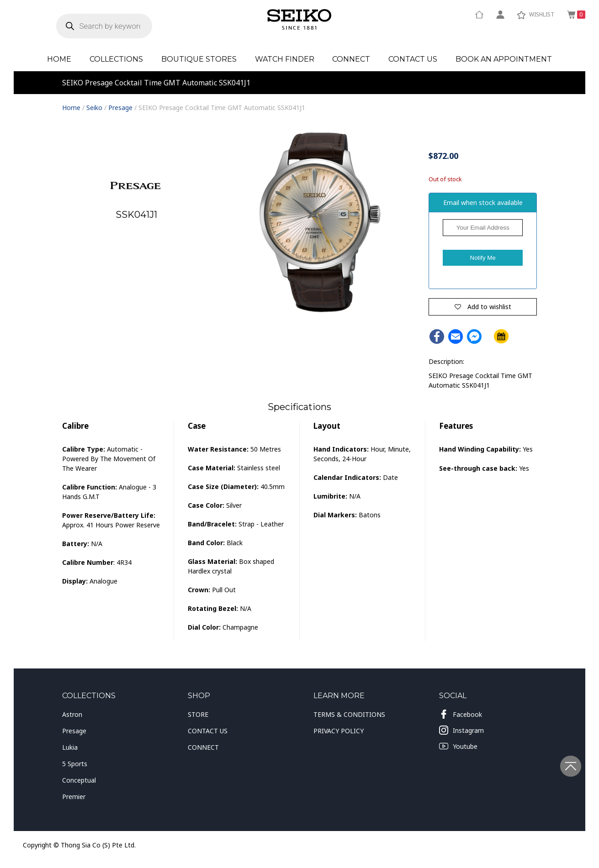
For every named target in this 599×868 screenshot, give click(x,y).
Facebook (461, 714)
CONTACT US (208, 731)
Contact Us (413, 59)
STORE (198, 714)
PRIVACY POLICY (339, 731)
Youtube (458, 746)
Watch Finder (285, 59)
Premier (74, 797)
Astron (72, 714)
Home (59, 59)
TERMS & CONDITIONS (349, 714)
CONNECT (203, 747)
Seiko (94, 108)
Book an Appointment (504, 59)
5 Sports (75, 764)
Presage (120, 108)
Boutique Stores (199, 59)
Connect (351, 59)
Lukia (70, 747)
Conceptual (79, 780)
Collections (116, 59)
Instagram (461, 730)
